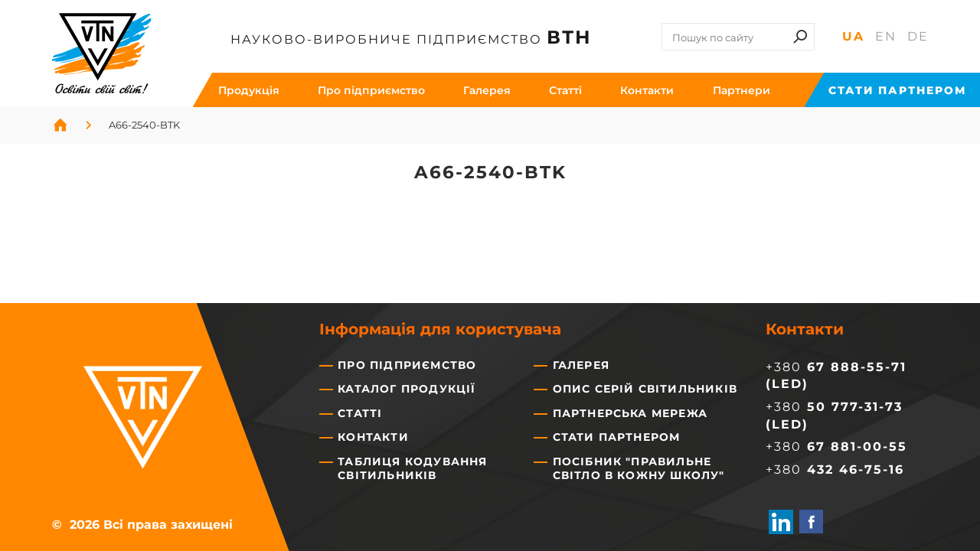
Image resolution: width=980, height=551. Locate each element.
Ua (853, 36)
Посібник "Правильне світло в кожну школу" (639, 468)
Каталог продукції (407, 389)
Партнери (742, 90)
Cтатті (565, 90)
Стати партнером (897, 90)
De (918, 36)
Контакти (647, 90)
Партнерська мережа (630, 413)
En (886, 36)
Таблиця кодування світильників (412, 468)
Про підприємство (371, 90)
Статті (360, 413)
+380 (836, 446)
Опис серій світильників (645, 389)
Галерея (487, 90)
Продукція (249, 90)
